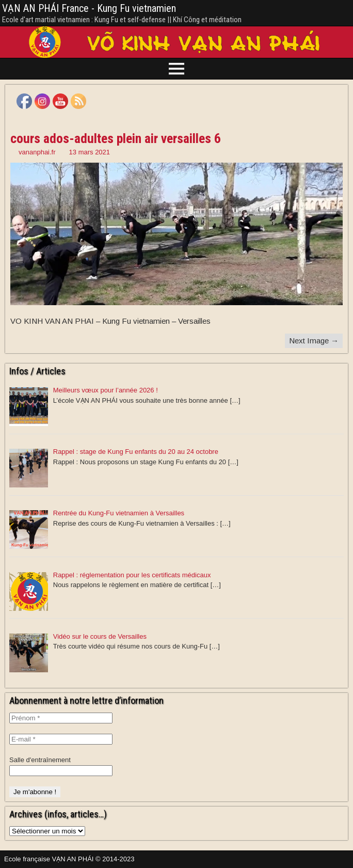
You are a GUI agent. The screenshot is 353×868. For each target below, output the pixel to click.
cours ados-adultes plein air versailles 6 (116, 138)
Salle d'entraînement (40, 760)
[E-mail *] (61, 739)
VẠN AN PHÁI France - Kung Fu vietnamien (89, 8)
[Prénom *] (61, 718)
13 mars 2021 (90, 152)
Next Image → (314, 341)
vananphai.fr (37, 152)
